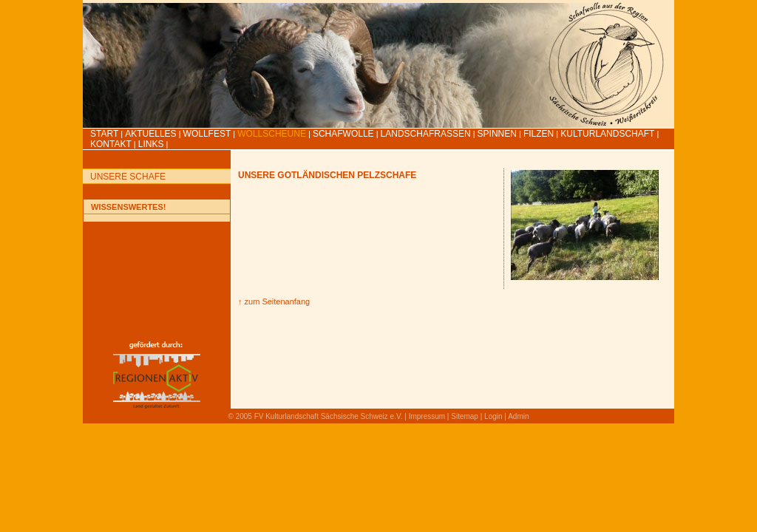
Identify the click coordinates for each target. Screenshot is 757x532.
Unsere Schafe (128, 177)
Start (104, 134)
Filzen (539, 134)
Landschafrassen (426, 134)
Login (493, 416)
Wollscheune (272, 134)
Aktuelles (150, 134)
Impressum (427, 416)
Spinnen (497, 134)
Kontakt (111, 144)
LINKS (151, 144)
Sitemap (465, 416)
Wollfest (207, 134)
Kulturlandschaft (607, 134)
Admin (518, 416)
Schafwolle (343, 134)
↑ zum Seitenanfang (274, 301)
